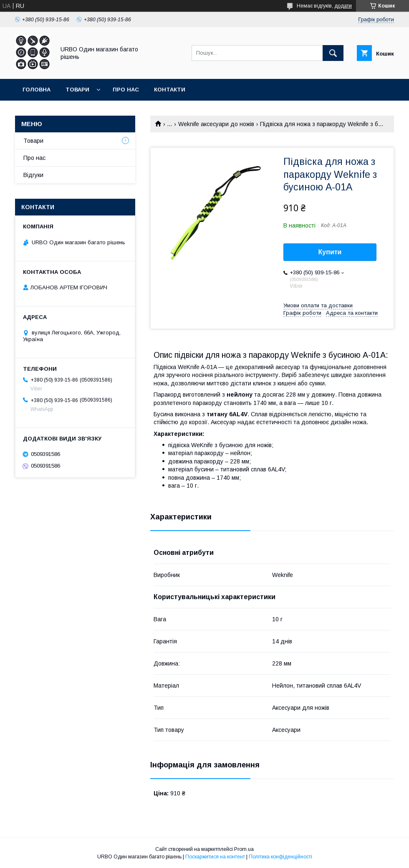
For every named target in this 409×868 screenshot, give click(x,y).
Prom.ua (244, 849)
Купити (330, 252)
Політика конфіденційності (280, 857)
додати (343, 6)
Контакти (170, 90)
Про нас (126, 90)
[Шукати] (333, 53)
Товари (77, 90)
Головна (37, 90)
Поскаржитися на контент (215, 857)
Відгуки (33, 175)
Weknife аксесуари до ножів (216, 124)
